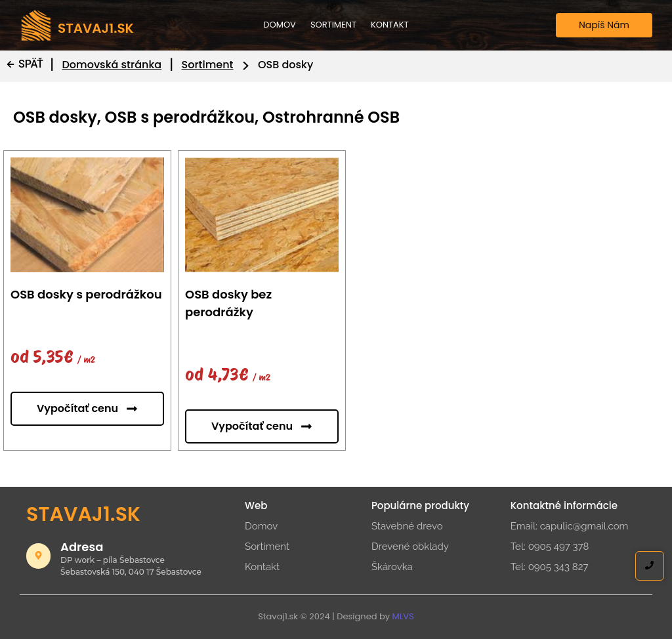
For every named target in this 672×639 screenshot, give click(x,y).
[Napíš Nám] (604, 25)
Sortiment (333, 25)
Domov (280, 25)
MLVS (403, 616)
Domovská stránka (112, 65)
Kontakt (390, 25)
